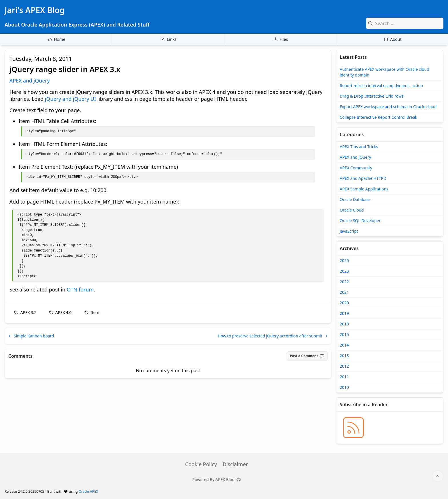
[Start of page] (438, 476)
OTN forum (80, 289)
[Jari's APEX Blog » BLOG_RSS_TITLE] (353, 428)
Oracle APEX (88, 491)
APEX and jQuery (30, 81)
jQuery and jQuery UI (70, 99)
